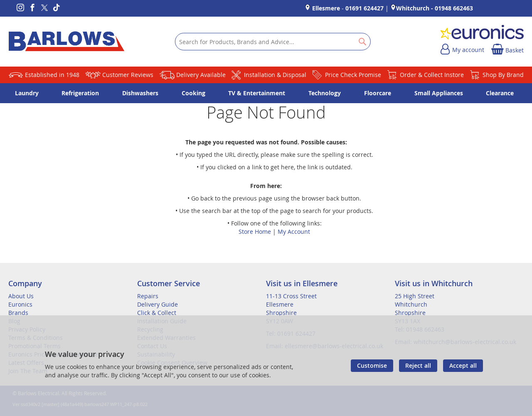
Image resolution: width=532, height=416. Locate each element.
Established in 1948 (52, 75)
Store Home (255, 232)
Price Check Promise (353, 75)
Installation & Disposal (275, 75)
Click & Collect (157, 313)
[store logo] (66, 42)
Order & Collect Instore (432, 75)
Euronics (20, 304)
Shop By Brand (503, 75)
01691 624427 (365, 8)
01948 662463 (454, 8)
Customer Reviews (128, 75)
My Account (294, 232)
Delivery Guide (158, 304)
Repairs (148, 296)
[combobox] (273, 42)
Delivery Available (201, 75)
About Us (21, 296)
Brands (18, 313)
